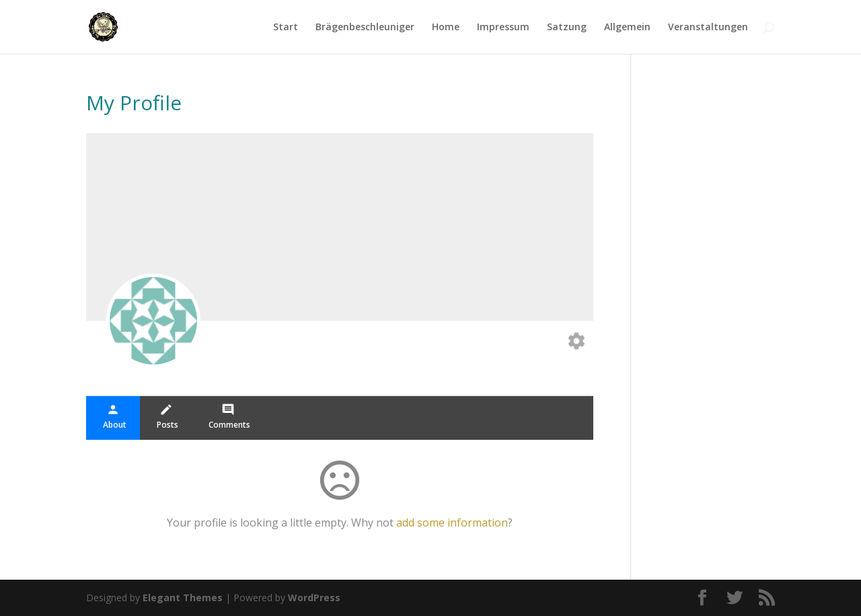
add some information (452, 523)
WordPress (314, 598)
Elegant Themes (183, 598)
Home (446, 28)
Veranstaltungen (708, 28)
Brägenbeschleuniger (365, 28)
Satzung (567, 28)
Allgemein (627, 28)
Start (286, 28)
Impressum (503, 28)
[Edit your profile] (576, 342)
